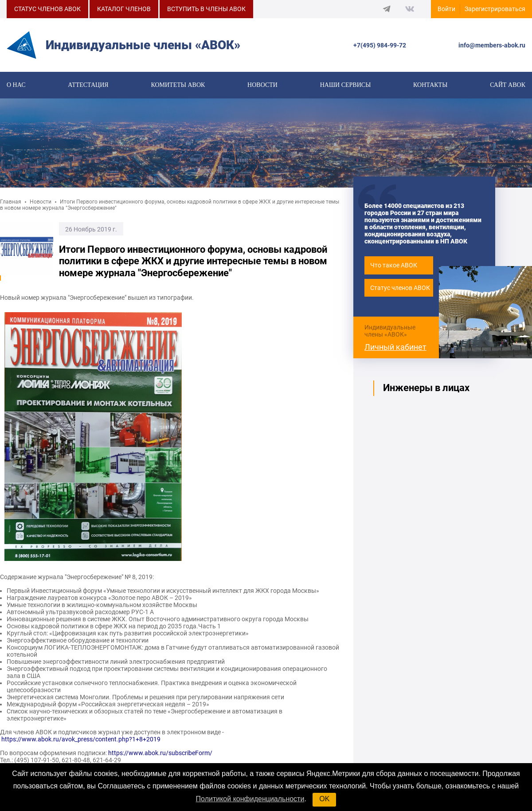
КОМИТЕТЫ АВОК (178, 85)
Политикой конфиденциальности (250, 799)
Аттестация (88, 85)
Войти (446, 9)
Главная (11, 202)
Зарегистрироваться (495, 9)
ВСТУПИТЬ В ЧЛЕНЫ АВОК (206, 9)
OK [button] (324, 799)
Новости (262, 85)
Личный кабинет (395, 347)
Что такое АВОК (394, 265)
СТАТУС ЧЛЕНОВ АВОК (47, 9)
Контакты (430, 85)
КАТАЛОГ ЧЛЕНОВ (124, 9)
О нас (16, 85)
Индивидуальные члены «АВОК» (390, 331)
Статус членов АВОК (400, 288)
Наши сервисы (346, 85)
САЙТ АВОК (508, 85)
